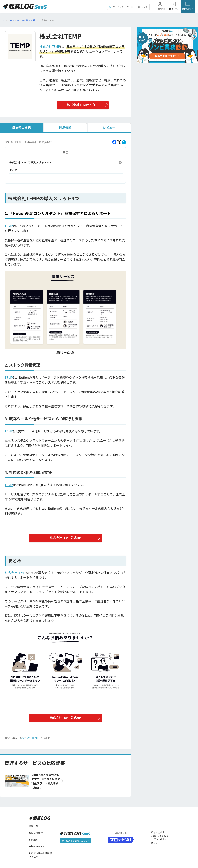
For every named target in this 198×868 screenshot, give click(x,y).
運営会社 (33, 826)
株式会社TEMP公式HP (83, 105)
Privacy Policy (36, 846)
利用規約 (33, 839)
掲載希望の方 (188, 9)
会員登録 (160, 9)
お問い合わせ (36, 833)
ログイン (174, 9)
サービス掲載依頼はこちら (75, 841)
